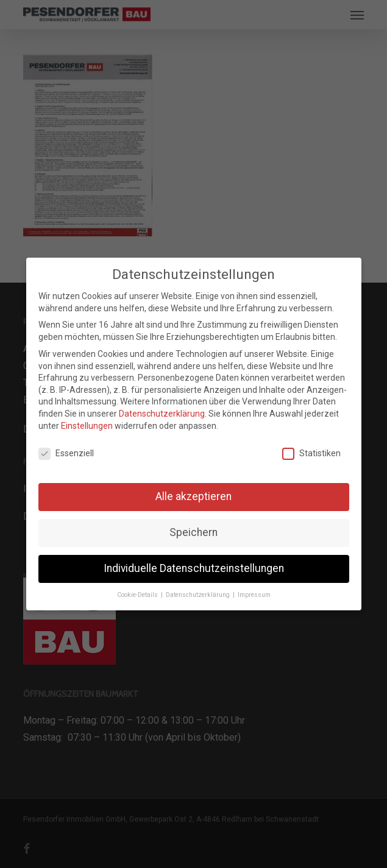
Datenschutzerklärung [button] (199, 595)
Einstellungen (87, 426)
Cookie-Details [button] (138, 595)
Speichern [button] (193, 532)
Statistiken (311, 453)
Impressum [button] (254, 595)
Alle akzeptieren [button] (193, 496)
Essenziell (66, 453)
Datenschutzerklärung (162, 414)
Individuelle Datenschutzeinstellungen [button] (194, 568)
